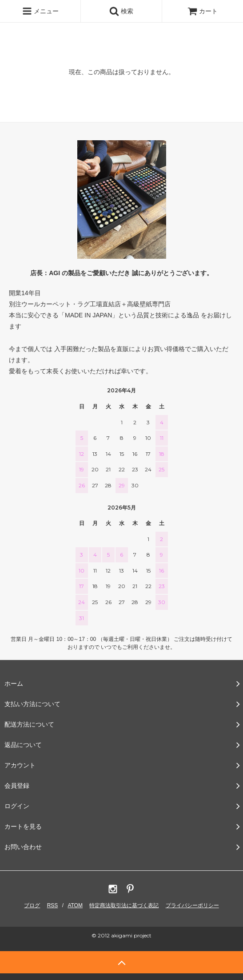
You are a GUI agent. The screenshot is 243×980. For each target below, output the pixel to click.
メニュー (40, 11)
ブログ (32, 905)
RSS (53, 905)
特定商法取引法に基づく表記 (124, 905)
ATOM (75, 905)
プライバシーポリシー (192, 905)
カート (203, 11)
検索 (121, 11)
